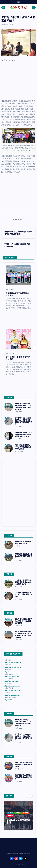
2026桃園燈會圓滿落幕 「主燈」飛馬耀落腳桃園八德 (23, 595)
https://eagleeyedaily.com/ (13, 667)
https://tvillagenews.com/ (13, 700)
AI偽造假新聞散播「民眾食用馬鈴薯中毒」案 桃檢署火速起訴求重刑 (23, 435)
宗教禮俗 (18, 813)
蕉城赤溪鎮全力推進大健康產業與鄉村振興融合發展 (23, 556)
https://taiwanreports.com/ (13, 663)
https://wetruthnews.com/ (12, 677)
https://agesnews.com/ (12, 681)
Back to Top (19, 864)
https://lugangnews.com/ (12, 686)
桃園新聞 (4, 25)
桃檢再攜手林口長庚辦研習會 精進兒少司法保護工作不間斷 (23, 621)
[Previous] (28, 796)
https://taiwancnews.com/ (13, 691)
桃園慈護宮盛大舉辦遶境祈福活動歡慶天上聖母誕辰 (23, 777)
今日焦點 (10, 813)
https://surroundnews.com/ (13, 672)
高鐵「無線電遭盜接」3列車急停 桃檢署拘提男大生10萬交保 (23, 447)
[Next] (31, 796)
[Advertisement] (18, 81)
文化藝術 (26, 813)
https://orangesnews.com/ (13, 695)
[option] (18, 815)
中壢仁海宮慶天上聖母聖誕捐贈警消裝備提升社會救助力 (23, 765)
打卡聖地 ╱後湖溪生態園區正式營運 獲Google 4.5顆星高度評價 (23, 582)
